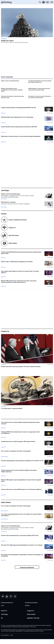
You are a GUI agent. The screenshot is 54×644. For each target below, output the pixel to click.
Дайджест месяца (33, 618)
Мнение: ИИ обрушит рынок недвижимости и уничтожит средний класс (12, 90)
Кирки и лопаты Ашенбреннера (10, 81)
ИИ (2, 618)
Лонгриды (5, 191)
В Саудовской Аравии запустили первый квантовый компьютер (40, 81)
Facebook (11, 596)
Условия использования (31, 603)
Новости (3, 113)
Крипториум (9, 243)
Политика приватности (7, 603)
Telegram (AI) (3, 596)
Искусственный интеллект (14, 220)
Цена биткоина (10, 235)
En (47, 2)
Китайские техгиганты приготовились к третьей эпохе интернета (40, 97)
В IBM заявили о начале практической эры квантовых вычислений (39, 89)
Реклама (27, 605)
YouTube (7, 596)
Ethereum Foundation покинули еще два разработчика (12, 97)
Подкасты (8, 228)
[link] (6, 3)
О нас (2, 605)
